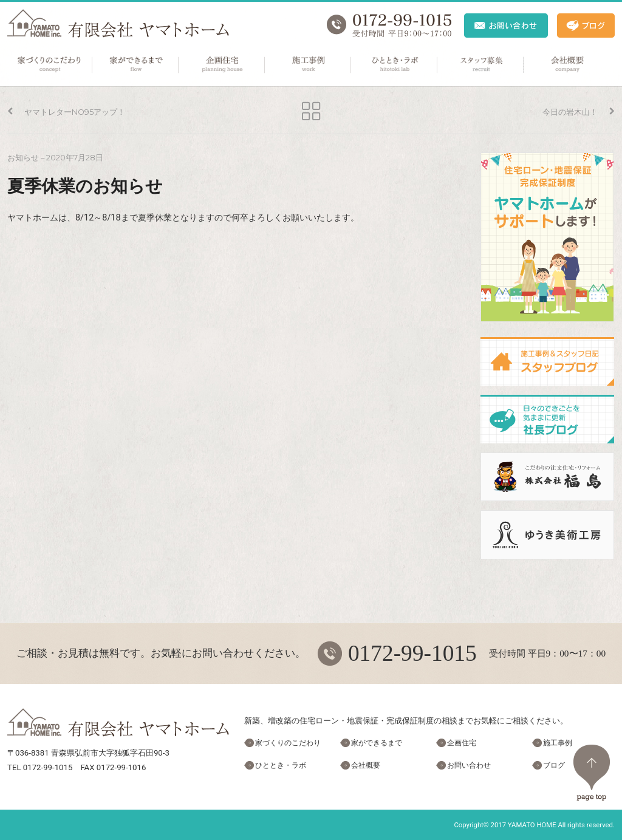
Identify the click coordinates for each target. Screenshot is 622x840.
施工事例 (309, 65)
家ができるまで (136, 65)
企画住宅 (222, 65)
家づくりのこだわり (50, 65)
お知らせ (23, 158)
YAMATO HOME (532, 825)
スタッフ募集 (481, 65)
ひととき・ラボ (395, 65)
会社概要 (567, 65)
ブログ (554, 765)
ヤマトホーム (118, 23)
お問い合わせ (469, 765)
